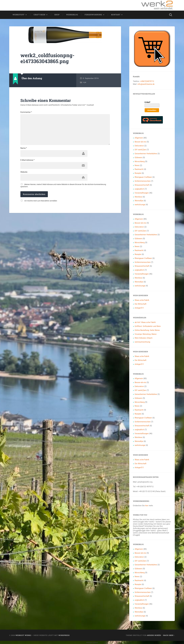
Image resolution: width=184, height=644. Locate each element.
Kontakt (116, 15)
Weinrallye (139, 201)
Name (24, 148)
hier (147, 506)
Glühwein (138, 158)
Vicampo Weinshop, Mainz (146, 334)
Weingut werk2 (23, 635)
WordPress (64, 635)
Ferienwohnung (93, 15)
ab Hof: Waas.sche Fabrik (145, 322)
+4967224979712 (147, 81)
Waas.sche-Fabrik (142, 300)
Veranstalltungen (142, 193)
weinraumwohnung (142, 342)
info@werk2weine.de (146, 84)
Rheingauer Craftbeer (143, 177)
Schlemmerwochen (143, 181)
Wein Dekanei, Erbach (144, 338)
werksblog (72, 15)
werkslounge (140, 205)
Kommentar (26, 112)
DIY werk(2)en (140, 150)
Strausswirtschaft (142, 185)
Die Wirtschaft (141, 304)
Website (24, 172)
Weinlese (138, 197)
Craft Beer (39, 15)
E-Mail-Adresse (27, 160)
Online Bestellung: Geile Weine (147, 330)
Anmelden (152, 110)
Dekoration (139, 146)
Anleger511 (139, 308)
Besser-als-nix (140, 142)
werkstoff (19, 15)
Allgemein (139, 138)
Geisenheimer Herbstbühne (146, 154)
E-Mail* (148, 102)
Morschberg (140, 161)
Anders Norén (154, 635)
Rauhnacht (139, 169)
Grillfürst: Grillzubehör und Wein (148, 326)
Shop (57, 15)
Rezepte (138, 173)
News (137, 165)
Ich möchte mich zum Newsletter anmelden (41, 201)
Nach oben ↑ (169, 635)
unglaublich (139, 189)
